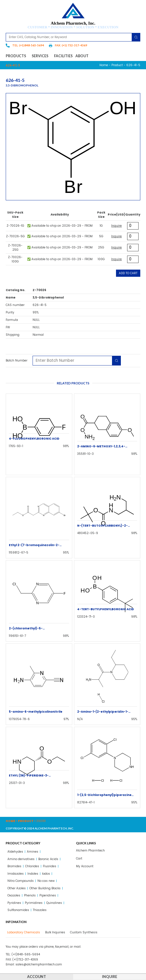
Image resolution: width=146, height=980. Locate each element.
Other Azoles (17, 888)
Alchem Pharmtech (90, 850)
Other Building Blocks (45, 888)
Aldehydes (15, 852)
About (82, 56)
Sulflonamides (18, 910)
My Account (85, 866)
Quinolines (54, 903)
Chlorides (32, 866)
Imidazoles (16, 874)
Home (104, 65)
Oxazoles (14, 895)
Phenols (30, 895)
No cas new (46, 881)
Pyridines (14, 903)
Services (41, 56)
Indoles (33, 874)
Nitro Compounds (21, 881)
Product (117, 65)
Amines (33, 852)
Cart (79, 859)
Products (17, 56)
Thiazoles (40, 910)
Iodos (46, 874)
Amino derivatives (21, 859)
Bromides (14, 866)
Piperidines (48, 895)
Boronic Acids (48, 859)
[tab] (23, 932)
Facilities (63, 56)
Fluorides (50, 866)
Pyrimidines (34, 903)
